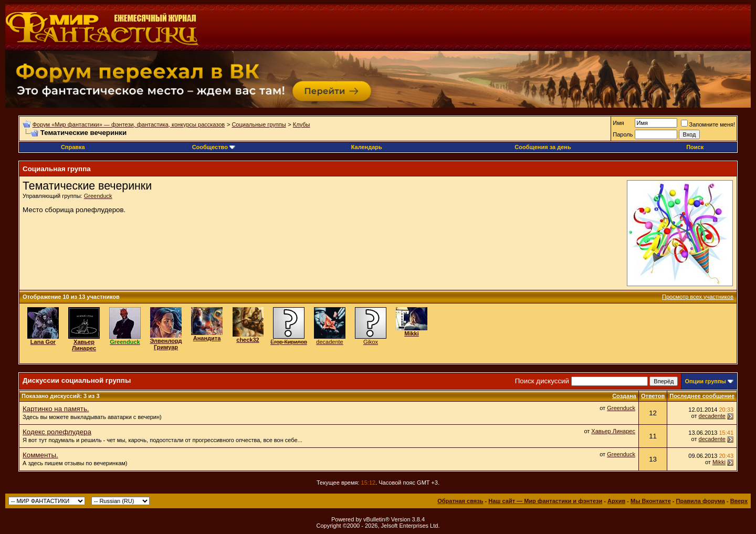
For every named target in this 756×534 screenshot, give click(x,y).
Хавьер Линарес (613, 431)
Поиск (695, 147)
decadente (329, 342)
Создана (624, 396)
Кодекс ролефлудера (57, 432)
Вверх (739, 501)
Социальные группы (259, 124)
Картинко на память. (56, 409)
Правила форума (701, 501)
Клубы (302, 124)
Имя (618, 123)
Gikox (371, 342)
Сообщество (214, 147)
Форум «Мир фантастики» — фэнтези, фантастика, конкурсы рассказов (129, 124)
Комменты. (40, 455)
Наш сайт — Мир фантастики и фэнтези (545, 501)
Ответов (653, 396)
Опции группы (705, 381)
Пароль (623, 134)
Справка (73, 147)
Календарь (367, 147)
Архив (616, 501)
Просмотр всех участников (698, 297)
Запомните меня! (708, 124)
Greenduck (98, 196)
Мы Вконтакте (651, 501)
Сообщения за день (543, 147)
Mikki (719, 462)
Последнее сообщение (702, 396)
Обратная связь (460, 501)
